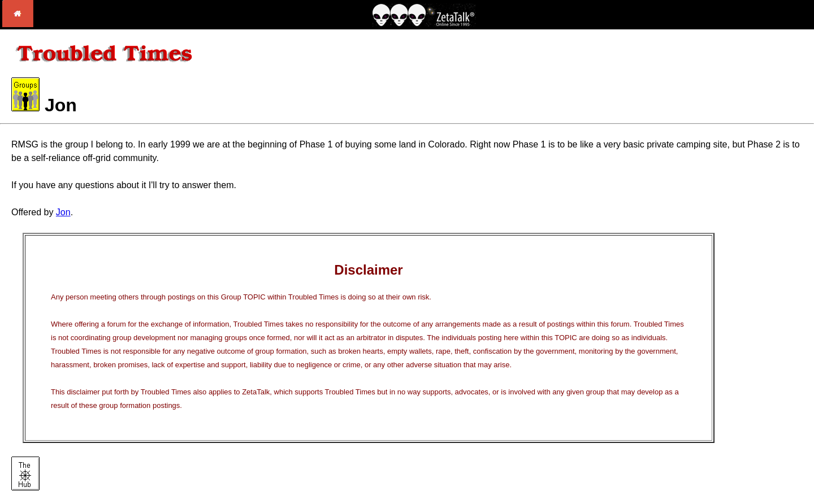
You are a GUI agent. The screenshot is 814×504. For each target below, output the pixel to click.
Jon (63, 212)
